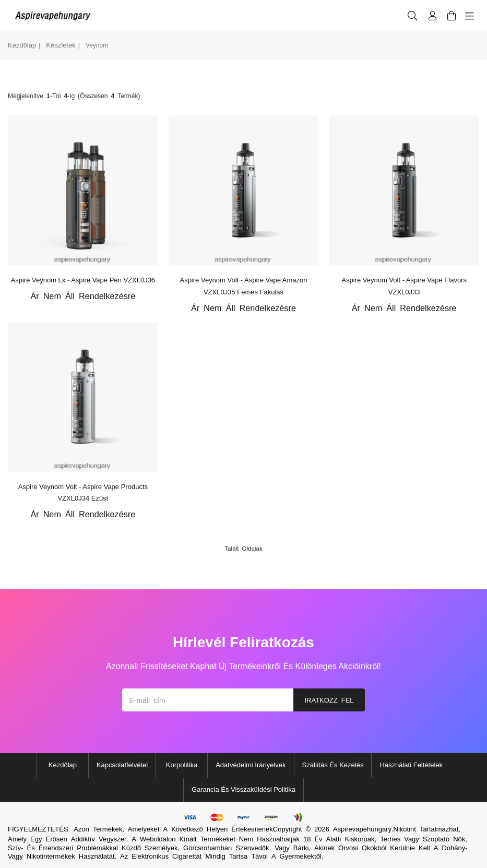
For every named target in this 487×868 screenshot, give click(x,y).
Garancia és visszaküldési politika (243, 789)
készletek (61, 45)
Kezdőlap (22, 45)
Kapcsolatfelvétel (122, 765)
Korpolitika (182, 765)
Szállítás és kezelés (333, 765)
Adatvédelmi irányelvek (251, 765)
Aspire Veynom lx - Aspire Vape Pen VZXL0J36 (83, 280)
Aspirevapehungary (362, 829)
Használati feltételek (411, 765)
